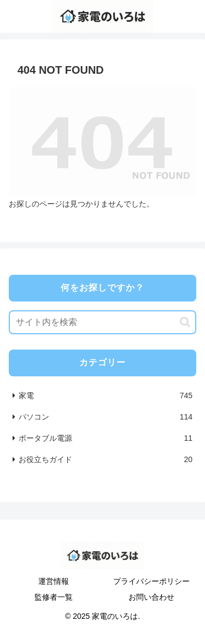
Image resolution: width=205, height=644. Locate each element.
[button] (185, 322)
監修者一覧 (54, 597)
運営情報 (54, 581)
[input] (102, 322)
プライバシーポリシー (151, 581)
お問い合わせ (151, 597)
